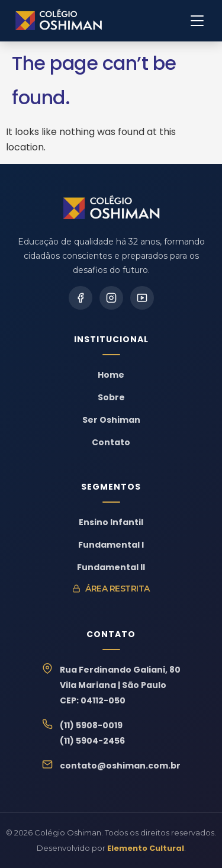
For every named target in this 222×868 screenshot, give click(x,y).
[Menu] (197, 21)
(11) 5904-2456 (92, 741)
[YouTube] (142, 298)
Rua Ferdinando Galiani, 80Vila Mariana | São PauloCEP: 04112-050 (120, 685)
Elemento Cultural (146, 848)
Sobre (111, 397)
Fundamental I (111, 545)
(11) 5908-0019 (91, 725)
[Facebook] (81, 298)
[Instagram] (111, 298)
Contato (111, 442)
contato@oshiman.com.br (120, 766)
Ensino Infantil (111, 522)
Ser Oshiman (111, 420)
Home (111, 375)
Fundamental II (111, 567)
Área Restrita (111, 589)
